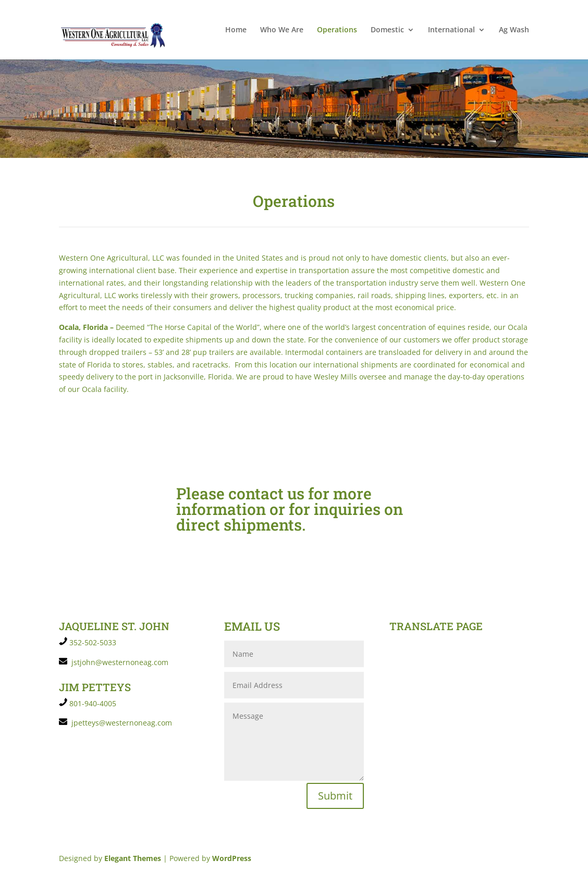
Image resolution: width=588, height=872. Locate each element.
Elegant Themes (133, 858)
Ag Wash (514, 30)
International (451, 30)
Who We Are (282, 30)
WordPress (232, 858)
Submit (335, 796)
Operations (337, 30)
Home (236, 30)
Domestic (387, 30)
